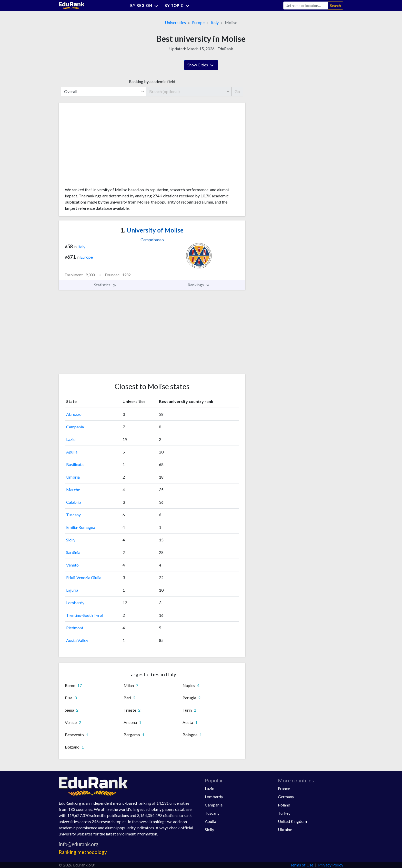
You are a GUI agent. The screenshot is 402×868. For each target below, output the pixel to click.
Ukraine (285, 829)
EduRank (225, 49)
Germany (286, 797)
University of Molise (152, 230)
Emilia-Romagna (81, 527)
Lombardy (75, 603)
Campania (75, 427)
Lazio (71, 439)
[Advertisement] (103, 147)
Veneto (72, 565)
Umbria (73, 477)
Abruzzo (74, 414)
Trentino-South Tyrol (85, 615)
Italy (215, 22)
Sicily (71, 540)
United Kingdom (292, 821)
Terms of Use (302, 865)
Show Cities (201, 65)
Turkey (284, 813)
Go (237, 91)
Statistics (105, 285)
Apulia (72, 452)
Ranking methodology (83, 852)
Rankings (199, 285)
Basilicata (75, 464)
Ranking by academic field (152, 81)
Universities (175, 22)
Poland (284, 805)
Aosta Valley (77, 640)
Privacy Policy (331, 865)
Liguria (72, 590)
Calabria (74, 502)
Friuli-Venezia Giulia (84, 577)
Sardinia (73, 552)
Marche (73, 489)
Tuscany (73, 515)
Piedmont (75, 628)
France (284, 788)
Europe (198, 22)
